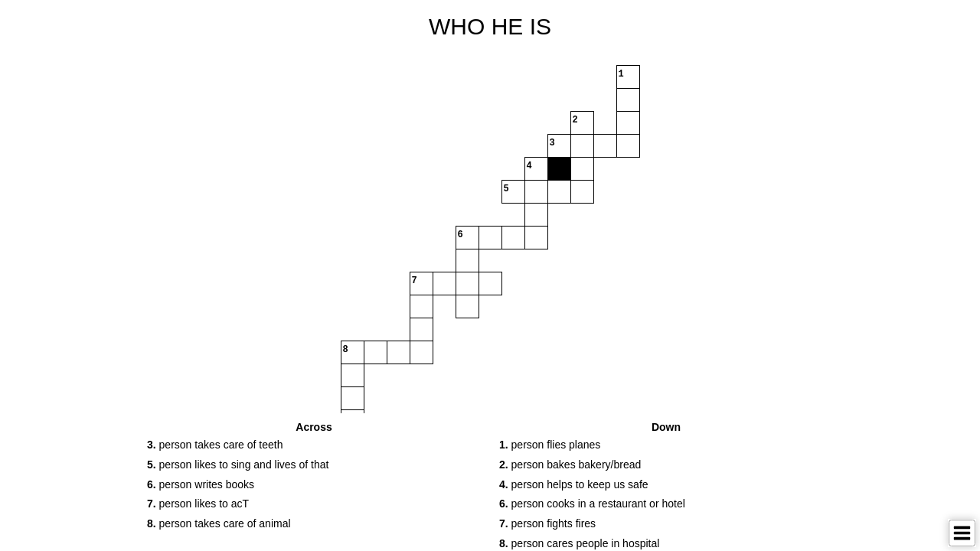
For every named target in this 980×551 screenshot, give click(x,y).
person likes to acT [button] (198, 504)
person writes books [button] (201, 484)
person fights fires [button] (547, 523)
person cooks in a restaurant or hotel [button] (592, 504)
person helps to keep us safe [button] (574, 484)
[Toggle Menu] (962, 533)
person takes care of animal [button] (219, 523)
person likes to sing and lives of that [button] (238, 465)
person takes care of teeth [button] (215, 445)
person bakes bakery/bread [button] (570, 465)
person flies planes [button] (550, 445)
